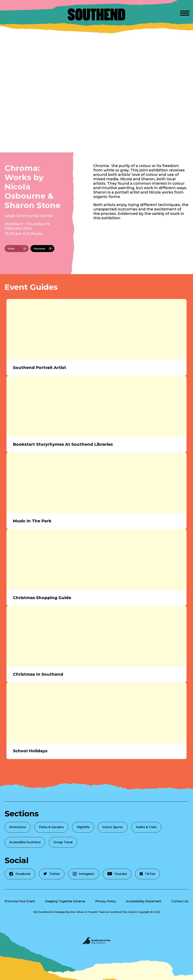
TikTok (147, 874)
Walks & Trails (146, 827)
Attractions (18, 827)
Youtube (117, 874)
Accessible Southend (25, 842)
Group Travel (63, 842)
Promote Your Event (20, 901)
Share (17, 249)
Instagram (84, 874)
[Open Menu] (185, 13)
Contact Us (180, 901)
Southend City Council (123, 912)
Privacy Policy (106, 901)
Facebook (20, 874)
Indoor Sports (113, 827)
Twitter (52, 874)
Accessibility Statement (144, 901)
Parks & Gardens (51, 827)
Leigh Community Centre (29, 216)
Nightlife (83, 827)
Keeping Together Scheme (65, 901)
